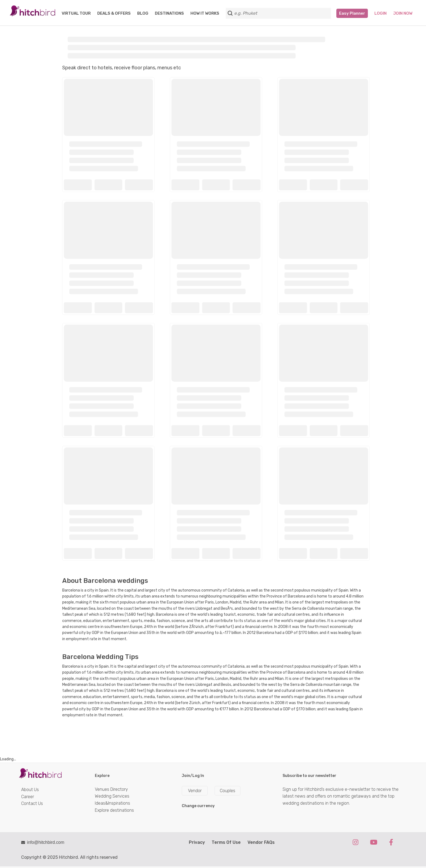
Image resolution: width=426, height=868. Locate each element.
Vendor (195, 791)
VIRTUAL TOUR (76, 13)
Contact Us (32, 803)
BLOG (143, 13)
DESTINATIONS (169, 13)
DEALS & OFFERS (114, 13)
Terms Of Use (226, 842)
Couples (228, 791)
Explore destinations (114, 810)
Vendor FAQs (261, 842)
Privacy (197, 842)
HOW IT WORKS (205, 13)
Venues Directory (111, 789)
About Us (30, 790)
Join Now (403, 13)
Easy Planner (352, 13)
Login (380, 13)
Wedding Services (112, 796)
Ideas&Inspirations (112, 803)
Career (28, 797)
